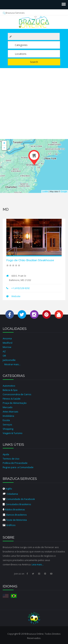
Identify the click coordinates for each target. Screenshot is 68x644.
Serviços (7, 424)
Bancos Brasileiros (15, 515)
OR (4, 356)
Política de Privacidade (15, 463)
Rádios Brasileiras (14, 509)
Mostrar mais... (12, 364)
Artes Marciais (10, 412)
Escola (6, 420)
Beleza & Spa (10, 390)
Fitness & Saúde (12, 399)
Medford (8, 343)
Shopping (8, 429)
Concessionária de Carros (17, 394)
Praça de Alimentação (15, 403)
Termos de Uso (11, 459)
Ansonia (7, 338)
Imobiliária (8, 416)
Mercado (8, 407)
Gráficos (9, 525)
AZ (4, 351)
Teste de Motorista (15, 520)
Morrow (7, 347)
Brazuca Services (14, 13)
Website (16, 296)
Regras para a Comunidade (18, 467)
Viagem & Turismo (13, 433)
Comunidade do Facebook (19, 499)
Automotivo (9, 386)
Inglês (7, 489)
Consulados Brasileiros (17, 504)
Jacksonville (9, 360)
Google (64, 191)
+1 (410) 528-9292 (21, 288)
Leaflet (45, 191)
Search (34, 62)
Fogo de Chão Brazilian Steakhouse (30, 260)
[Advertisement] (34, 104)
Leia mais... (38, 564)
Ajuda (6, 454)
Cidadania (10, 494)
